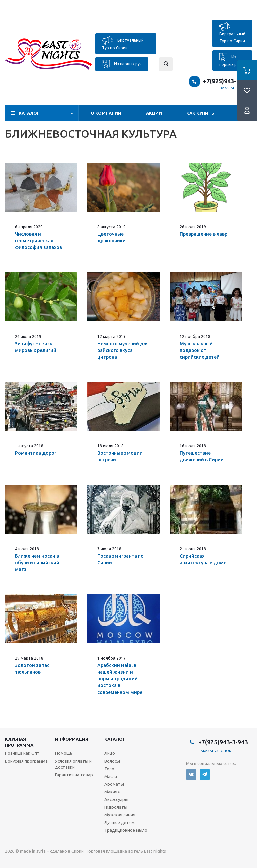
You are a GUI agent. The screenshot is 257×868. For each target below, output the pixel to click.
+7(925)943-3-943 (228, 81)
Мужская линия (120, 815)
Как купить (200, 113)
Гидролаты (116, 807)
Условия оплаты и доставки (73, 764)
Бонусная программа (26, 761)
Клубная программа (19, 742)
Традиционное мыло (126, 830)
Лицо (110, 753)
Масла (111, 776)
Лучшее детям (119, 822)
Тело (109, 769)
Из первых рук (122, 64)
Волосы (112, 761)
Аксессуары (116, 799)
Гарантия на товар (74, 775)
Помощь (64, 753)
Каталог (29, 113)
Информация (72, 739)
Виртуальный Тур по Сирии (123, 43)
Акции (154, 113)
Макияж (113, 792)
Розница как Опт (22, 753)
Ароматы (114, 784)
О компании (106, 113)
